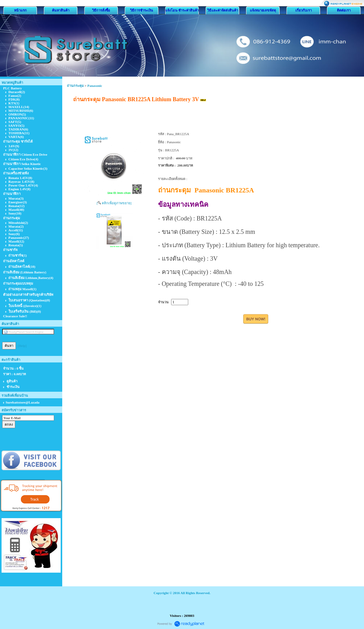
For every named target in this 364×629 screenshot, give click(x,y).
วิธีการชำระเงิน (142, 10)
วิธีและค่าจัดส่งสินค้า (223, 10)
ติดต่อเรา (344, 10)
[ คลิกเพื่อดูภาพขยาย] (114, 203)
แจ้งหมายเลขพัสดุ (263, 10)
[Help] (22, 346)
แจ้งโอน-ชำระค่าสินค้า (182, 10)
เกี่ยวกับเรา (303, 10)
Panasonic (95, 86)
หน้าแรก (20, 10)
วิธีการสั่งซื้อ (101, 10)
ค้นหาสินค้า (61, 10)
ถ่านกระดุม (75, 86)
